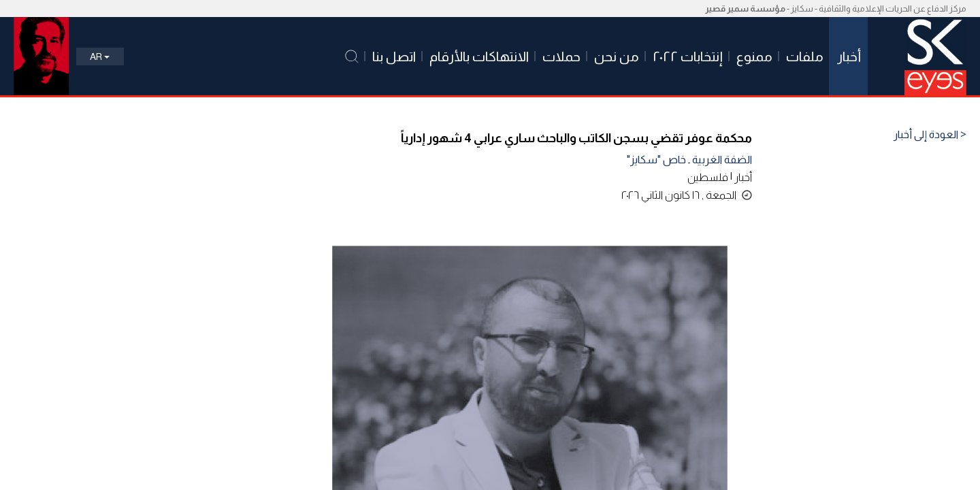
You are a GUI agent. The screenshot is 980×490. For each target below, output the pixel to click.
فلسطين (708, 177)
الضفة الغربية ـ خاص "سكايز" (689, 160)
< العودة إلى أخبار (930, 135)
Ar (100, 56)
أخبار (743, 177)
